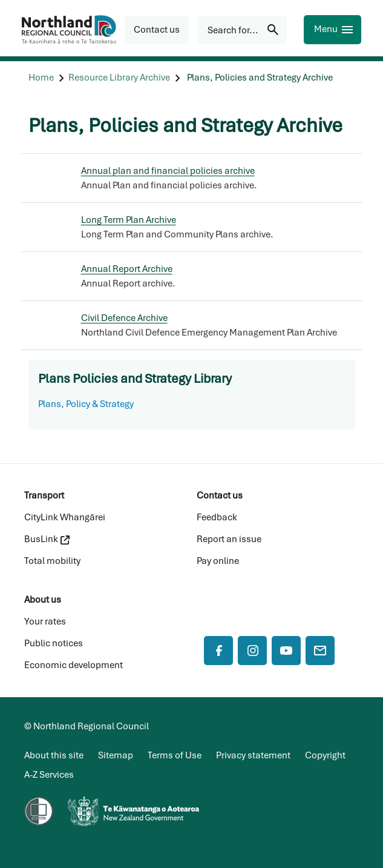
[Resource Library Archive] (119, 78)
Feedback (217, 517)
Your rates (45, 621)
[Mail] (320, 651)
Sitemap (116, 755)
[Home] (41, 78)
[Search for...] (242, 30)
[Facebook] (218, 651)
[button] (157, 30)
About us (43, 600)
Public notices (54, 643)
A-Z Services (49, 775)
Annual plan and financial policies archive (168, 171)
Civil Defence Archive (124, 318)
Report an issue (229, 539)
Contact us (220, 495)
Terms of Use (175, 755)
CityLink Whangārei (65, 517)
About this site (54, 755)
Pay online (218, 561)
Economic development (74, 665)
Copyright (325, 755)
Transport (44, 495)
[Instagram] (252, 651)
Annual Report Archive (127, 269)
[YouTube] (286, 651)
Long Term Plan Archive (129, 220)
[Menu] (332, 30)
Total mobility (52, 561)
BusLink (47, 539)
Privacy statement (253, 755)
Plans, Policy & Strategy (86, 404)
